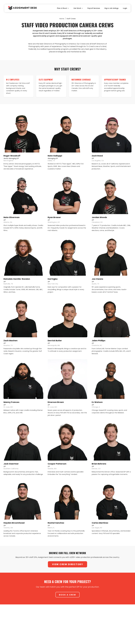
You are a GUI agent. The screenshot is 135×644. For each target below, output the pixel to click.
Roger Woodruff (12, 156)
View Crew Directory (68, 564)
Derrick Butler (55, 341)
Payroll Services (94, 8)
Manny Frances (11, 402)
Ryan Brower (54, 217)
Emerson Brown (56, 402)
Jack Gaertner (11, 464)
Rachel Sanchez (56, 523)
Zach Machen (10, 341)
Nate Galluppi (55, 156)
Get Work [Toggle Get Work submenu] (78, 8)
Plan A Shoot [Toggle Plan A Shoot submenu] (63, 8)
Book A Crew (67, 595)
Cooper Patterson (57, 464)
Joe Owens (97, 279)
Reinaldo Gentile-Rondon (17, 279)
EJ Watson (97, 402)
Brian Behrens (99, 464)
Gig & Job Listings (111, 8)
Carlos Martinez (100, 523)
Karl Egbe (53, 279)
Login (125, 8)
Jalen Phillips (99, 341)
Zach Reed (97, 156)
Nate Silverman (12, 217)
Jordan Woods (99, 217)
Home (62, 19)
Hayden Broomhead (14, 523)
